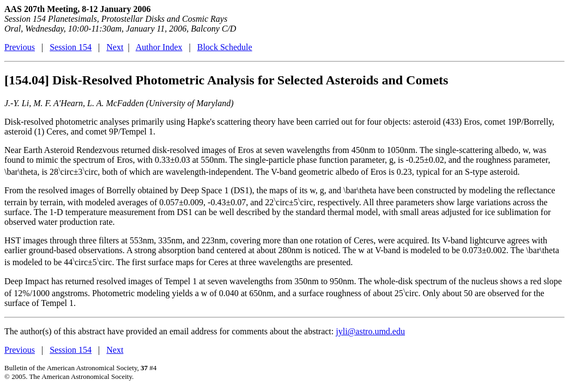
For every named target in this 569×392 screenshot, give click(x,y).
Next (115, 47)
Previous (20, 47)
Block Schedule (225, 47)
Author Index (159, 47)
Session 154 (71, 47)
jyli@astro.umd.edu (370, 331)
